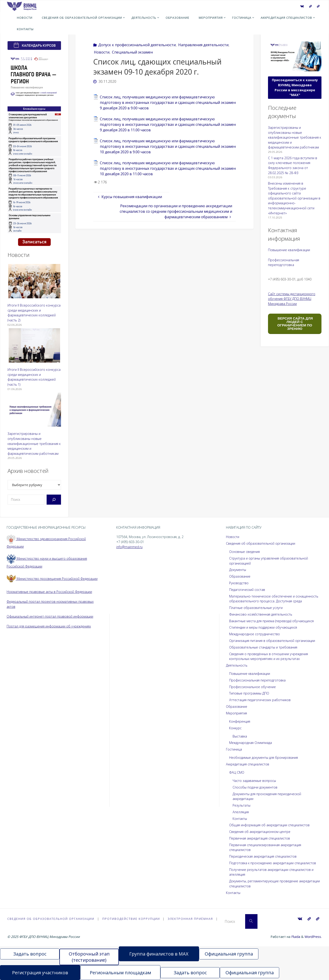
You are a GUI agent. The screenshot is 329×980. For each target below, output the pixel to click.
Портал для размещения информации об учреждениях (50, 626)
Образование (240, 576)
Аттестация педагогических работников (261, 700)
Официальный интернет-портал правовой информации (51, 616)
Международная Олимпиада (251, 743)
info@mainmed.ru (130, 547)
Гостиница (234, 749)
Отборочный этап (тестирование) (89, 957)
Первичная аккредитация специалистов (260, 838)
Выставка (240, 736)
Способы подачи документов (256, 787)
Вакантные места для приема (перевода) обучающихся (273, 621)
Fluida (295, 937)
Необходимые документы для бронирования (265, 758)
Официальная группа (229, 954)
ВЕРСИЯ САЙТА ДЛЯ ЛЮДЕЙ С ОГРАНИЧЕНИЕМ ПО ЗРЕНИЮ (295, 323)
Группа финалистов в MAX (159, 954)
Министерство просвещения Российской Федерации (53, 579)
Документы (238, 570)
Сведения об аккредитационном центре (261, 832)
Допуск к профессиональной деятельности (137, 45)
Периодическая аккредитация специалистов (264, 856)
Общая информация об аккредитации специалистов (270, 825)
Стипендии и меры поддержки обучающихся (264, 627)
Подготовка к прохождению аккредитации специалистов (274, 863)
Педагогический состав (248, 590)
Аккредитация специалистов (248, 764)
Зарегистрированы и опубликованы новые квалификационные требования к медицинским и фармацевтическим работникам (34, 443)
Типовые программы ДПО (249, 693)
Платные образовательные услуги (256, 608)
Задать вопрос (30, 954)
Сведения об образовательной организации (261, 543)
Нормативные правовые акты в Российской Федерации (50, 592)
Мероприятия (237, 713)
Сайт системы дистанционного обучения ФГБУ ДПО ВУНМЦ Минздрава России (292, 299)
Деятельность (237, 665)
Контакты (240, 819)
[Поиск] (54, 500)
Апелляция (241, 812)
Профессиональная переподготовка (258, 680)
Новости (102, 52)
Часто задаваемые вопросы (255, 781)
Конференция (240, 721)
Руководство (239, 583)
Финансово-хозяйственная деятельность (262, 614)
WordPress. (313, 937)
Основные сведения (245, 552)
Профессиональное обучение (253, 687)
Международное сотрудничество (256, 634)
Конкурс (236, 728)
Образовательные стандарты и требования (264, 647)
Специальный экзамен (132, 52)
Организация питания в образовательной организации (273, 641)
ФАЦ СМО (237, 772)
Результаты (242, 805)
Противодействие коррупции (133, 919)
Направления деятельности (203, 45)
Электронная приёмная (193, 919)
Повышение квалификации (289, 250)
